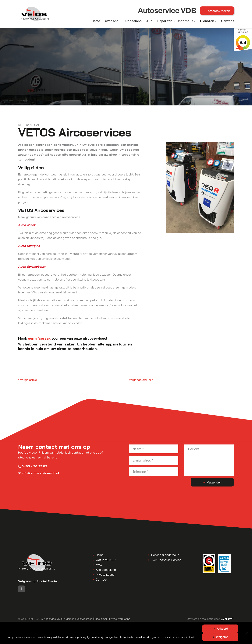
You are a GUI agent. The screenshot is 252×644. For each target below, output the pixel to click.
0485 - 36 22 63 (33, 467)
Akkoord (111, 637)
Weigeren (147, 637)
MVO (99, 565)
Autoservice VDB (51, 620)
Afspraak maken (219, 11)
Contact (228, 21)
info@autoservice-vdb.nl (39, 474)
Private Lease (105, 575)
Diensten (207, 21)
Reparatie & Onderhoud (175, 21)
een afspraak (39, 339)
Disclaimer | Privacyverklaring (112, 620)
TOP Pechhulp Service (166, 561)
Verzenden (219, 483)
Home (96, 21)
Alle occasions (106, 570)
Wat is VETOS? (106, 561)
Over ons (112, 21)
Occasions (133, 21)
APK (149, 21)
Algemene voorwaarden (78, 620)
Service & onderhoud (165, 556)
